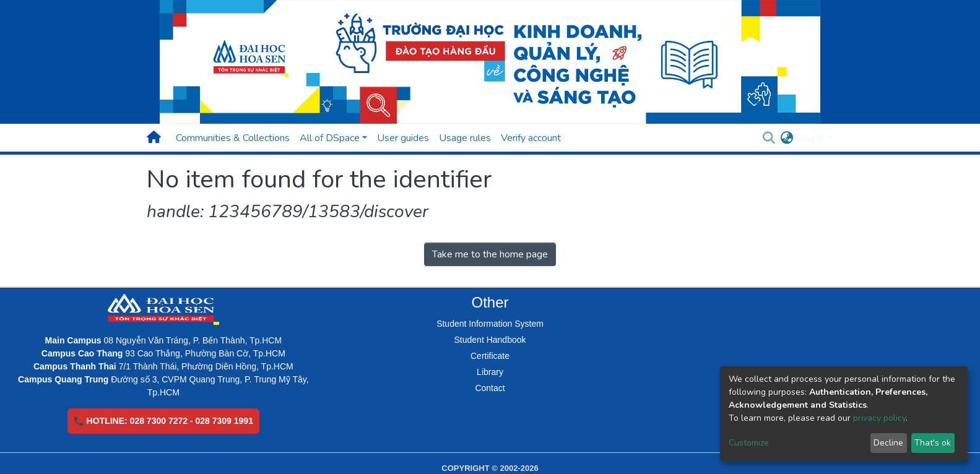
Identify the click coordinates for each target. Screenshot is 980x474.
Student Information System (490, 324)
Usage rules (465, 138)
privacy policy (879, 418)
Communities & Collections (233, 138)
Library (490, 372)
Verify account (531, 138)
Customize (749, 443)
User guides (403, 138)
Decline (888, 443)
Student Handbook (490, 340)
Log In (811, 138)
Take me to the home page (490, 254)
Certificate (490, 356)
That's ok (933, 443)
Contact (490, 388)
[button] (787, 138)
